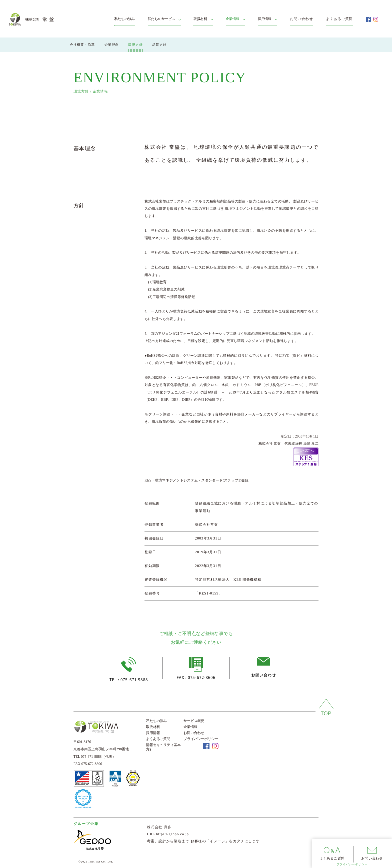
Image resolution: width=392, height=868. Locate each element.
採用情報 (265, 19)
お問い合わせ (301, 19)
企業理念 (112, 44)
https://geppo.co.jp (173, 834)
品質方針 (159, 44)
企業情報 (233, 19)
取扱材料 (200, 19)
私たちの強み (124, 19)
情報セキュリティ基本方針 (163, 747)
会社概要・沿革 (82, 44)
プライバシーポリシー (352, 864)
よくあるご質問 (339, 19)
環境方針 (135, 44)
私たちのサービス (161, 19)
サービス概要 (194, 721)
